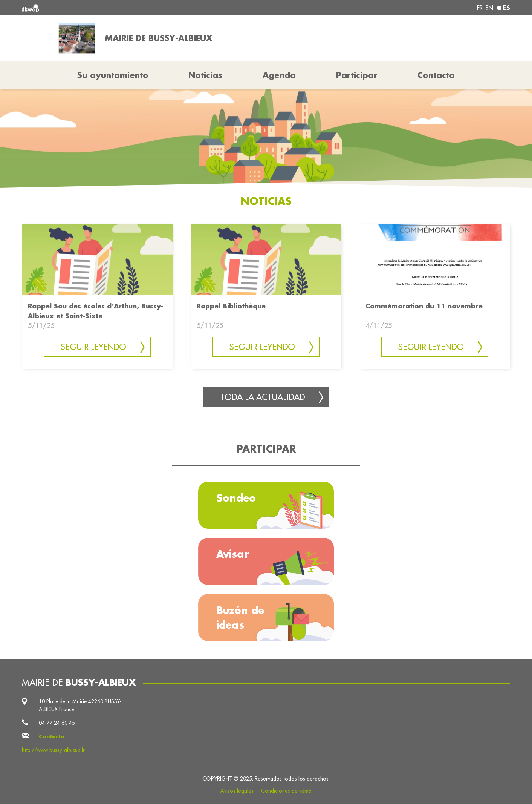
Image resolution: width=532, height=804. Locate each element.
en (489, 8)
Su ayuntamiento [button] (113, 75)
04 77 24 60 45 (57, 723)
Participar (357, 75)
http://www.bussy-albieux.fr (53, 750)
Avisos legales (237, 791)
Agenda (279, 75)
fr (480, 8)
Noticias (205, 75)
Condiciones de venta (286, 791)
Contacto (436, 75)
